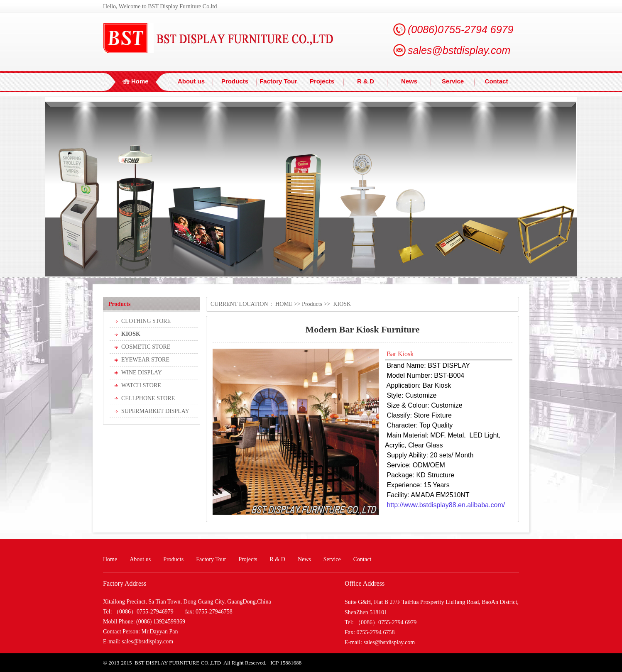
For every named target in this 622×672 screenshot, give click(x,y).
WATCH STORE (141, 385)
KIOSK (131, 334)
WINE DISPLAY (142, 373)
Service (453, 81)
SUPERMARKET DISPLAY (155, 411)
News (409, 81)
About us (191, 81)
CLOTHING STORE (146, 321)
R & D (366, 81)
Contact (497, 81)
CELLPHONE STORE (148, 398)
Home (140, 81)
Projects (322, 81)
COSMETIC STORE (146, 347)
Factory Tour (278, 81)
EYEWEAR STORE (145, 360)
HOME (284, 304)
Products (235, 81)
